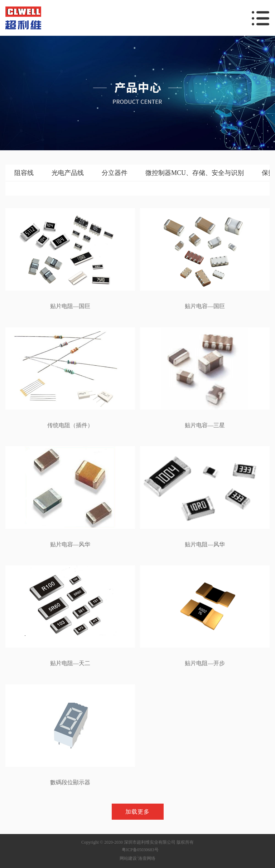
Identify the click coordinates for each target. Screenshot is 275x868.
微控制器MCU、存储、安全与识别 (195, 173)
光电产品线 (68, 173)
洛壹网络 (147, 858)
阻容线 (24, 173)
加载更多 (137, 812)
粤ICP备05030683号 (140, 850)
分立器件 (115, 173)
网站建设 (128, 858)
